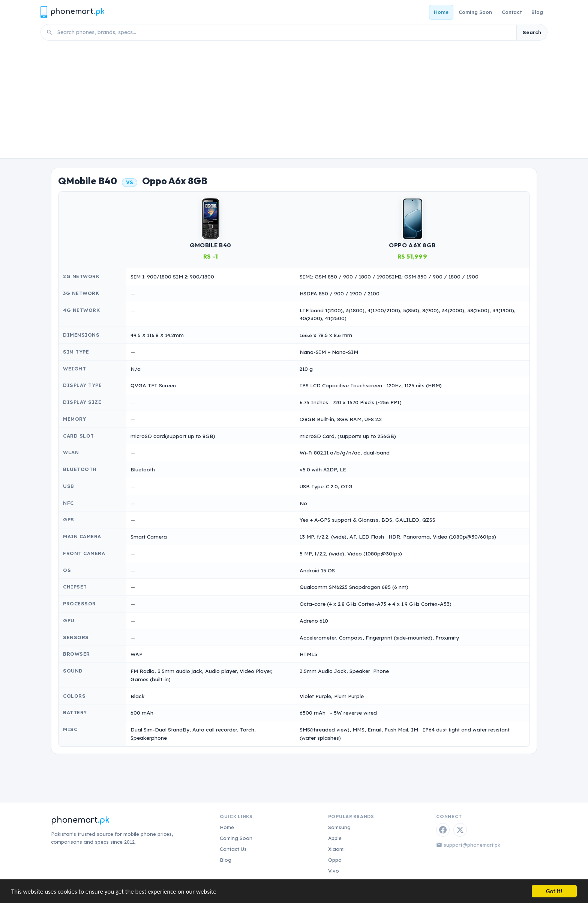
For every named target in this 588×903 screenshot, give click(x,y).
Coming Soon (475, 12)
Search (532, 32)
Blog (537, 12)
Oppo (335, 860)
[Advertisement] (294, 102)
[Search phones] (285, 32)
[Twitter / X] (460, 830)
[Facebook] (443, 830)
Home (441, 12)
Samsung (339, 827)
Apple (335, 838)
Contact (512, 12)
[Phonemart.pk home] (72, 12)
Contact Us (233, 849)
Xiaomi (336, 849)
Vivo (334, 871)
